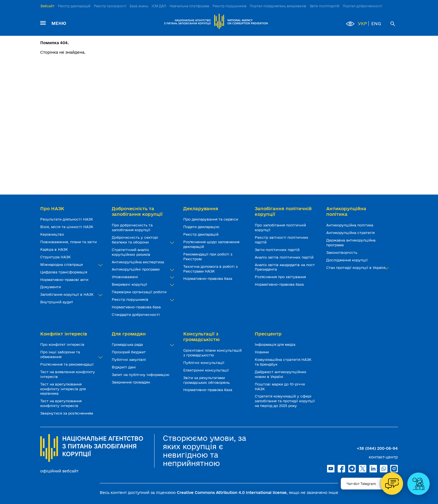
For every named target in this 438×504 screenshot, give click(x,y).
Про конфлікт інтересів (63, 344)
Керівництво (53, 234)
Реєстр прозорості (110, 6)
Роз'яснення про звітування (281, 277)
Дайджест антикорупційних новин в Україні (281, 374)
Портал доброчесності (362, 6)
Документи (51, 287)
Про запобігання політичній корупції (280, 227)
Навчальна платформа (189, 6)
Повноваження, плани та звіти (69, 242)
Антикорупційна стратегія (351, 233)
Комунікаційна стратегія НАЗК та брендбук (283, 362)
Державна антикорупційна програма (351, 242)
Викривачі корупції (142, 284)
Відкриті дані (124, 367)
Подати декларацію (202, 227)
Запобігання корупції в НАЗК (70, 294)
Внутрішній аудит (57, 302)
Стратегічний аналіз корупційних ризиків (132, 252)
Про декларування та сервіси (211, 219)
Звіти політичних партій (278, 250)
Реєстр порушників (229, 6)
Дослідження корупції (347, 260)
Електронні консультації (207, 370)
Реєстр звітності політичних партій (282, 240)
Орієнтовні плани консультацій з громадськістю (212, 353)
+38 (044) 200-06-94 (377, 448)
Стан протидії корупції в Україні (356, 268)
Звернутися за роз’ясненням (67, 413)
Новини (262, 352)
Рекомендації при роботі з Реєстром (208, 256)
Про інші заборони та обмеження (70, 354)
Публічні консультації (204, 363)
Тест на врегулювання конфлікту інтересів (61, 403)
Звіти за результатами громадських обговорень (207, 380)
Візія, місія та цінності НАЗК (67, 227)
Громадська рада (142, 345)
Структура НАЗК (56, 257)
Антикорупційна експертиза (138, 262)
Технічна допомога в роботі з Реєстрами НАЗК (210, 269)
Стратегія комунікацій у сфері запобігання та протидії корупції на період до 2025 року (285, 401)
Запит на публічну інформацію (141, 375)
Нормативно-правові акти (65, 280)
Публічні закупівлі (129, 359)
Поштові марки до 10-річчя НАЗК (280, 386)
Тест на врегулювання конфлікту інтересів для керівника (63, 389)
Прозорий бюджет (129, 352)
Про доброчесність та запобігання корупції (132, 227)
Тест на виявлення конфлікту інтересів (68, 374)
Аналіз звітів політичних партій (285, 257)
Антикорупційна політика (350, 225)
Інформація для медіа (276, 344)
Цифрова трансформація (64, 272)
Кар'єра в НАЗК (55, 249)
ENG (376, 23)
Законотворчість (342, 252)
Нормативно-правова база (137, 307)
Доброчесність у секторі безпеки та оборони (142, 240)
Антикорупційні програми (142, 269)
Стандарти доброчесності (136, 314)
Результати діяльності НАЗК (67, 219)
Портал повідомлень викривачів (278, 6)
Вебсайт (47, 6)
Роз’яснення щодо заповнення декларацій (211, 244)
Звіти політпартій (324, 6)
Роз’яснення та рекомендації (67, 364)
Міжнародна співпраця (70, 265)
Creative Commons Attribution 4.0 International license (232, 493)
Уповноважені (142, 277)
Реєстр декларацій (74, 6)
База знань (139, 6)
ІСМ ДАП (159, 6)
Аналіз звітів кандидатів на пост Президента (285, 267)
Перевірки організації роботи (140, 292)
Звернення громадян (131, 382)
